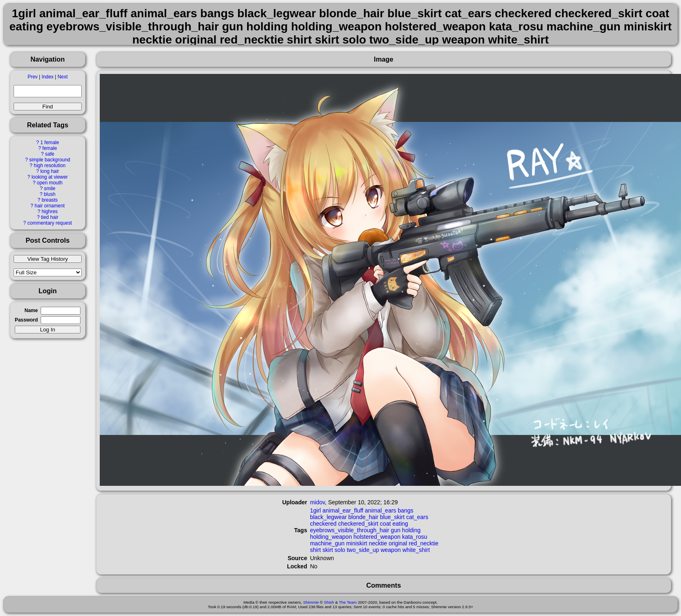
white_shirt (416, 550)
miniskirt (357, 543)
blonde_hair (363, 517)
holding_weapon (331, 537)
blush (50, 194)
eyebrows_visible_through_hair (350, 530)
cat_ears (417, 517)
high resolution (49, 165)
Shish (329, 602)
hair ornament (49, 206)
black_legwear (328, 517)
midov (317, 502)
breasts (49, 200)
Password (26, 320)
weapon (391, 550)
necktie (378, 543)
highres (49, 211)
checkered (323, 524)
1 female (50, 143)
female (50, 148)
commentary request (50, 223)
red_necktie (424, 543)
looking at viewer (50, 177)
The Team (348, 602)
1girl (315, 510)
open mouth (50, 183)
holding (411, 530)
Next (62, 77)
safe (50, 154)
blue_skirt (392, 517)
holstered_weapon (377, 537)
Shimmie (311, 602)
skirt (328, 550)
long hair (50, 171)
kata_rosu (414, 537)
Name (31, 310)
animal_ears (381, 510)
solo (340, 550)
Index (47, 77)
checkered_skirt (358, 524)
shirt (315, 550)
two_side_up (363, 550)
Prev (32, 77)
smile (50, 188)
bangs (406, 510)
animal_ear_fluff (343, 510)
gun (396, 530)
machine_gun (327, 543)
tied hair (50, 217)
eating (400, 524)
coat (385, 524)
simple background (50, 160)
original (398, 543)
